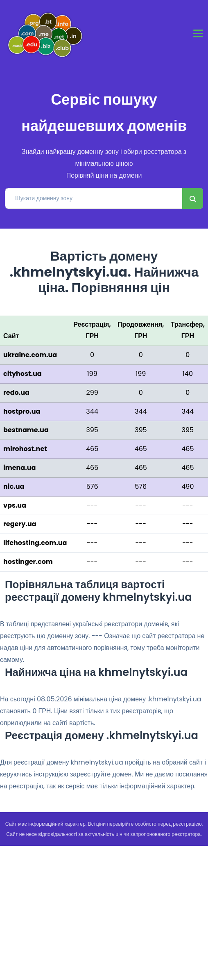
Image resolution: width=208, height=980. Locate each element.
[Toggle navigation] (198, 33)
